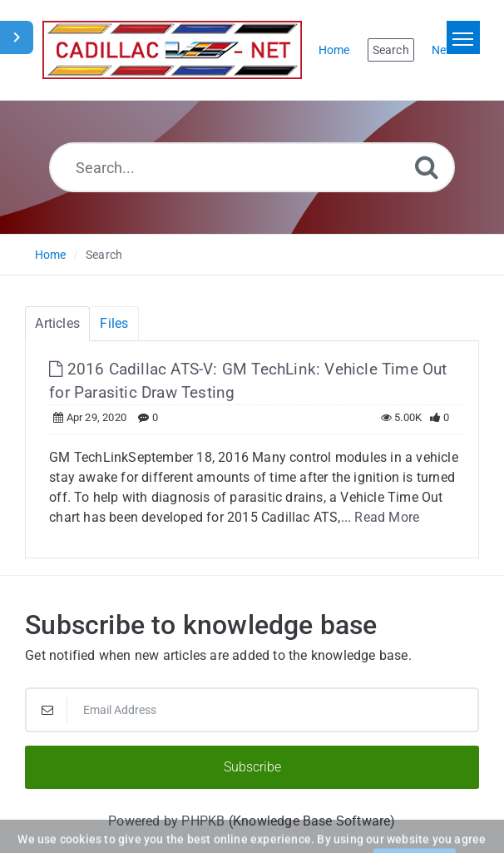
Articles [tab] (57, 323)
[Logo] (172, 50)
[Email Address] (252, 710)
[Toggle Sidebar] (17, 37)
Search (104, 255)
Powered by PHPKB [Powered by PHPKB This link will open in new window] (166, 821)
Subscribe (252, 767)
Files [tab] (114, 323)
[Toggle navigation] (463, 37)
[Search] (427, 167)
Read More (387, 517)
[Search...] (252, 167)
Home (51, 255)
